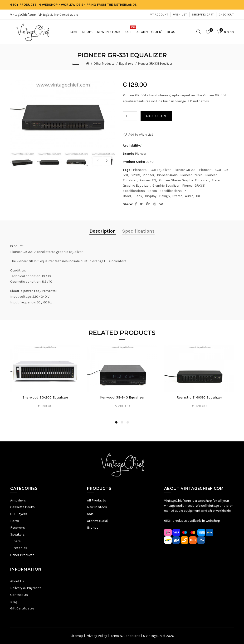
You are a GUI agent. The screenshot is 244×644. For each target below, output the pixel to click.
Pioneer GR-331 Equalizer (155, 64)
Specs (152, 191)
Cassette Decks (22, 507)
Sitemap (77, 636)
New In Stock (97, 507)
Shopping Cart (203, 15)
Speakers (17, 534)
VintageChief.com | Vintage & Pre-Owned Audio (44, 15)
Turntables (19, 548)
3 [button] (128, 422)
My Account (159, 15)
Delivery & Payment (26, 588)
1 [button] (116, 422)
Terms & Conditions (125, 636)
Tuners (15, 541)
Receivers (18, 528)
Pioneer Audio (167, 175)
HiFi (199, 196)
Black (138, 196)
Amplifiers (18, 500)
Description (103, 231)
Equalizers (126, 64)
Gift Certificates (22, 608)
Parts (15, 521)
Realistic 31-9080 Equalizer (199, 397)
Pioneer (141, 154)
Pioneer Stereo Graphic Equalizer (184, 180)
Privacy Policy (96, 636)
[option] (22, 160)
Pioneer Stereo (191, 175)
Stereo (177, 196)
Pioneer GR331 (210, 170)
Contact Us (19, 595)
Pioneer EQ (148, 180)
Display (151, 196)
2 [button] (122, 422)
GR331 (135, 175)
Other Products (104, 64)
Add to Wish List (141, 135)
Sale (90, 514)
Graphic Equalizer (166, 186)
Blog (14, 602)
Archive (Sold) (98, 521)
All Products (97, 500)
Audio (189, 196)
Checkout (226, 15)
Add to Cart (156, 116)
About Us (17, 581)
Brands (93, 528)
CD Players (19, 514)
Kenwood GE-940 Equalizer (122, 397)
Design (164, 196)
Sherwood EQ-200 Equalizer (45, 397)
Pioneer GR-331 (185, 170)
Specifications (171, 191)
